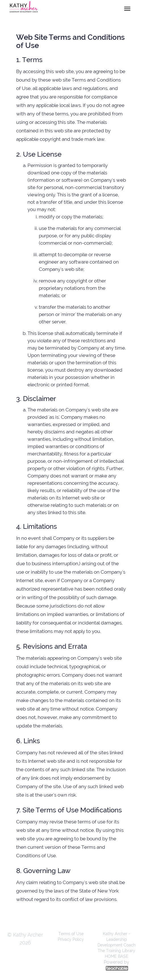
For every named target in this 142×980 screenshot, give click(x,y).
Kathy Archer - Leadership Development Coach (116, 939)
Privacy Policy (71, 939)
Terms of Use (71, 934)
